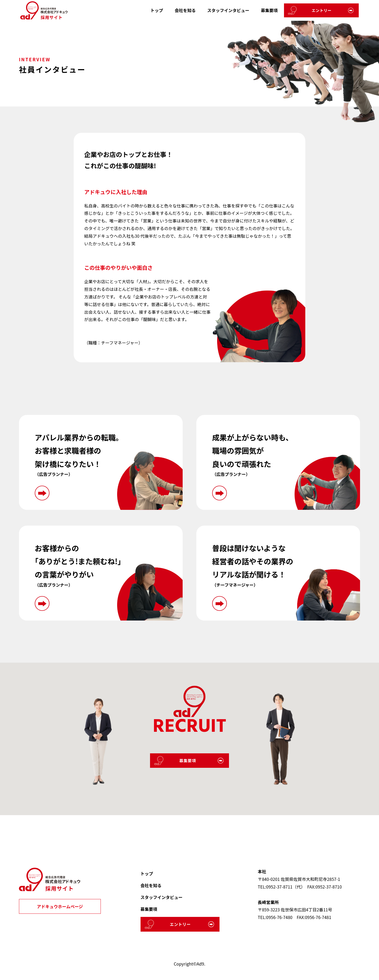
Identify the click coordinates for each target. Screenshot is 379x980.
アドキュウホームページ (60, 906)
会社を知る (185, 10)
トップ (157, 10)
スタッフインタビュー (228, 10)
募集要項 (269, 10)
